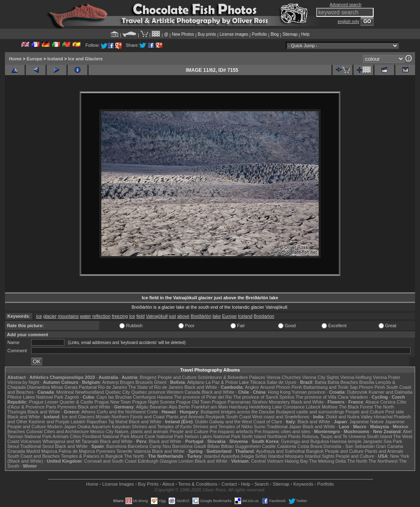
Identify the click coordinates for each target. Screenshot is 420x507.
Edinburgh (148, 461)
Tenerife (124, 451)
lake (217, 316)
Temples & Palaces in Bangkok (92, 456)
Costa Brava (310, 446)
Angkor (252, 387)
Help (305, 34)
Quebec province (148, 392)
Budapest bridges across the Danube (238, 412)
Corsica (388, 402)
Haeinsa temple (346, 441)
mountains (68, 316)
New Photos (183, 34)
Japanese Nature (367, 422)
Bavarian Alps (163, 407)
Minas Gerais (64, 387)
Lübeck (313, 407)
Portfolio (259, 34)
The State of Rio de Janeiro (156, 387)
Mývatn (103, 417)
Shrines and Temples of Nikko (223, 427)
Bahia (321, 382)
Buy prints (207, 34)
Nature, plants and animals (142, 431)
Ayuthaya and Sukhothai (280, 451)
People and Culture (177, 377)
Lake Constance (288, 407)
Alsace (372, 402)
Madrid (33, 451)
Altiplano (196, 382)
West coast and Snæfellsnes (281, 417)
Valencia (142, 451)
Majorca (49, 451)
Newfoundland (89, 392)
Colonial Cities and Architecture (58, 431)
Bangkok (315, 451)
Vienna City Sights (321, 377)
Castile (269, 446)
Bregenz (148, 377)
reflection (102, 316)
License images (234, 34)
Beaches (16, 431)
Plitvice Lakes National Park (35, 397)
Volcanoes (31, 441)
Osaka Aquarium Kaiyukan (104, 427)
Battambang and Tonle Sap (330, 387)
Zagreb (72, 397)
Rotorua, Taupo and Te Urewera (334, 436)
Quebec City (118, 392)
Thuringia (17, 412)
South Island (380, 436)
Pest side (395, 412)
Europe (34, 59)
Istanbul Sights (320, 456)
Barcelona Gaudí (189, 446)
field (140, 316)
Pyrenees (67, 407)
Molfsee (330, 407)
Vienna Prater (387, 377)
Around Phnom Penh (281, 387)
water (86, 316)
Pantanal (88, 387)
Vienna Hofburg (356, 377)
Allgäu (142, 407)
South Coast (239, 417)
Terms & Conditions (197, 484)
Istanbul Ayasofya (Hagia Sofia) (235, 456)
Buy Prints (148, 484)
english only (348, 22)
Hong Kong (279, 392)
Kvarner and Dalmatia (390, 392)
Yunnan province (308, 392)
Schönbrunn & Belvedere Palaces (232, 377)
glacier (50, 316)
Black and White (201, 387)
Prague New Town (113, 402)
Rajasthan (97, 422)
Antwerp (110, 382)
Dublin (202, 422)
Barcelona (116, 446)
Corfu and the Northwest (121, 412)
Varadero (358, 397)
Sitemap (290, 34)
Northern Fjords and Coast (138, 417)
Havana (165, 397)
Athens (88, 412)
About (168, 484)
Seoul (13, 446)
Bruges (127, 382)
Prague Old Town (193, 402)
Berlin (184, 407)
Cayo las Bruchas (114, 397)
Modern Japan (62, 427)
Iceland (55, 59)
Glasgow (168, 461)
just (172, 316)
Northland (277, 436)
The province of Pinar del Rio (203, 397)
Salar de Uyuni (281, 382)
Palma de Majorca (77, 451)
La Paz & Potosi (222, 382)
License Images (118, 484)
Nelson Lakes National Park (212, 436)
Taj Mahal (118, 422)
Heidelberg (260, 407)
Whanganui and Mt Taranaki (71, 441)
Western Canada (183, 392)
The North (384, 407)
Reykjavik (215, 417)
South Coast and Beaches (34, 456)
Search (261, 484)
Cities (75, 436)
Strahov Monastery (271, 402)
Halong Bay (296, 461)
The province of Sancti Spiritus (264, 397)
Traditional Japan (284, 427)
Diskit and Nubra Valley (349, 417)
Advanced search (346, 5)
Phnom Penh (372, 387)
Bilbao (213, 446)
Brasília (367, 382)
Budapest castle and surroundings (310, 412)
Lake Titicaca (252, 382)
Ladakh (78, 422)
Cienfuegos (144, 397)
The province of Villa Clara (322, 397)
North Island (254, 436)
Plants (294, 436)
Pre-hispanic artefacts (231, 431)
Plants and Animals (185, 417)
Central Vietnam (267, 461)
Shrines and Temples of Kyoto (162, 427)
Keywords (303, 484)
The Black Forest (356, 407)
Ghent (160, 382)
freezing (120, 316)
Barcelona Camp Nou (150, 446)
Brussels (144, 382)
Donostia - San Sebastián (349, 446)
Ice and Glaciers (85, 59)
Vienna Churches (284, 377)
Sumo (260, 427)
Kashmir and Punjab (49, 422)
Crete (152, 412)
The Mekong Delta (328, 461)
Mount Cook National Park (157, 436)
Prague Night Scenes (153, 402)
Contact (229, 484)
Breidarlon (264, 316)
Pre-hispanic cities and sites (282, 431)
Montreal (65, 392)
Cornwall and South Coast (110, 461)
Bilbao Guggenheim (241, 446)
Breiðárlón (201, 316)
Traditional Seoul (37, 446)
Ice (132, 316)
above (183, 316)
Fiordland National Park (106, 436)
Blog (275, 34)
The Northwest (383, 461)
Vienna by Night (23, 382)
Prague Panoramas (232, 402)
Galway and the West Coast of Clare (246, 422)
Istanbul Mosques (286, 456)
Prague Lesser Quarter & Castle (61, 402)
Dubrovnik (357, 392)
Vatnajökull (157, 316)
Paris (51, 407)
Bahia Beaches (343, 382)
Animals (60, 436)
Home (15, 59)
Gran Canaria (389, 446)
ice (39, 316)
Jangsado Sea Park (382, 441)
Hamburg (239, 407)
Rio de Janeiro (113, 387)
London (186, 461)
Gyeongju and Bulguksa (305, 441)
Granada (16, 451)
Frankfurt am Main (210, 407)
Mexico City (102, 431)
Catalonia (286, 446)
